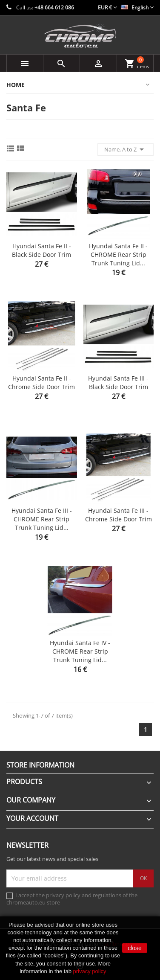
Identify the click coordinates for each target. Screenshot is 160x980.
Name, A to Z (126, 149)
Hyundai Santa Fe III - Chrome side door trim (119, 515)
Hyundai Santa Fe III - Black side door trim (118, 382)
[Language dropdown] (137, 7)
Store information (40, 765)
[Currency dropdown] (107, 7)
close (135, 948)
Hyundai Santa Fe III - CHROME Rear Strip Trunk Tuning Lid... (42, 519)
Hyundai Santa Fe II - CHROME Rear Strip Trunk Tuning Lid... (118, 254)
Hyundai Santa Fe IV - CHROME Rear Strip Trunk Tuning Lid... (80, 651)
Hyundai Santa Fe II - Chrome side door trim (41, 382)
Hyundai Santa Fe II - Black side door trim (41, 250)
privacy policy (90, 971)
